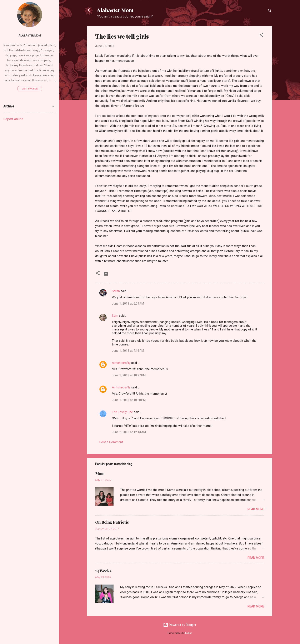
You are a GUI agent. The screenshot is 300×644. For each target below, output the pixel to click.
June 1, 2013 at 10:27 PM (129, 375)
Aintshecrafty (121, 363)
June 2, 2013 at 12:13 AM (129, 432)
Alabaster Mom (115, 10)
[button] (261, 36)
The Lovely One (122, 412)
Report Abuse (13, 119)
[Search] (270, 11)
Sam (115, 316)
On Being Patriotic (112, 522)
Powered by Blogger (180, 625)
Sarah (116, 291)
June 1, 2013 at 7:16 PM (128, 351)
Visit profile (30, 89)
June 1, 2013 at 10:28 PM (129, 400)
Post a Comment (111, 442)
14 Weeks (103, 571)
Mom (100, 474)
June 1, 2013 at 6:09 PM (128, 304)
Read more (256, 509)
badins (189, 633)
